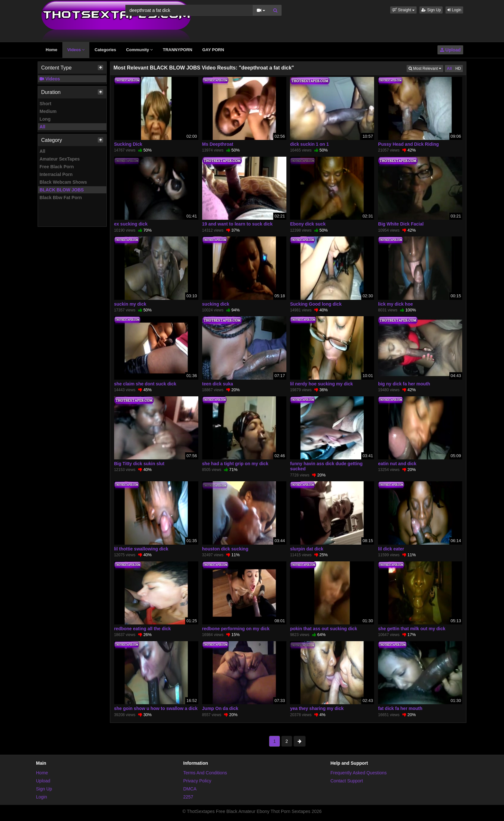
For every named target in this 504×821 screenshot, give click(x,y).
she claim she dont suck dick (145, 384)
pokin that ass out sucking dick (323, 629)
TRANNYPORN (177, 50)
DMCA (190, 789)
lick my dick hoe (395, 304)
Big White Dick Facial (401, 224)
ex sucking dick (131, 224)
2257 (188, 797)
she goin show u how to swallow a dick (156, 708)
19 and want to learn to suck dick (237, 224)
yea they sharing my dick (317, 708)
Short (45, 104)
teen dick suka (218, 384)
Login (454, 10)
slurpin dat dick (306, 549)
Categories (105, 50)
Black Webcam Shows (63, 182)
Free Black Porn (57, 167)
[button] (403, 10)
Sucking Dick (128, 144)
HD (458, 69)
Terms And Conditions (205, 773)
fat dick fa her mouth (400, 708)
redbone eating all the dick (143, 629)
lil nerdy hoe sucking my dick (321, 384)
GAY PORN (213, 50)
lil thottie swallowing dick (141, 549)
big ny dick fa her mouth (404, 384)
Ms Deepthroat (218, 144)
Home (51, 50)
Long (45, 119)
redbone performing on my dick (236, 629)
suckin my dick (130, 304)
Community (139, 50)
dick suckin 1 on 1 (309, 144)
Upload (450, 50)
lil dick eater (391, 549)
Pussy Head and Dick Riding (408, 144)
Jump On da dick (220, 708)
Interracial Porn (56, 174)
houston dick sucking (225, 549)
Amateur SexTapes (60, 159)
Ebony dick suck (308, 224)
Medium (48, 111)
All (42, 127)
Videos (76, 50)
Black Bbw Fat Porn (61, 198)
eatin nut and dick (397, 464)
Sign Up (431, 10)
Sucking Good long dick (316, 304)
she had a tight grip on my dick (235, 464)
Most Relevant (426, 68)
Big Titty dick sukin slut (139, 464)
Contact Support (347, 781)
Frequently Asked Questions (359, 773)
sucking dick (216, 304)
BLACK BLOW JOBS (62, 190)
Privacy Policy (197, 781)
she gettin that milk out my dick (412, 629)
